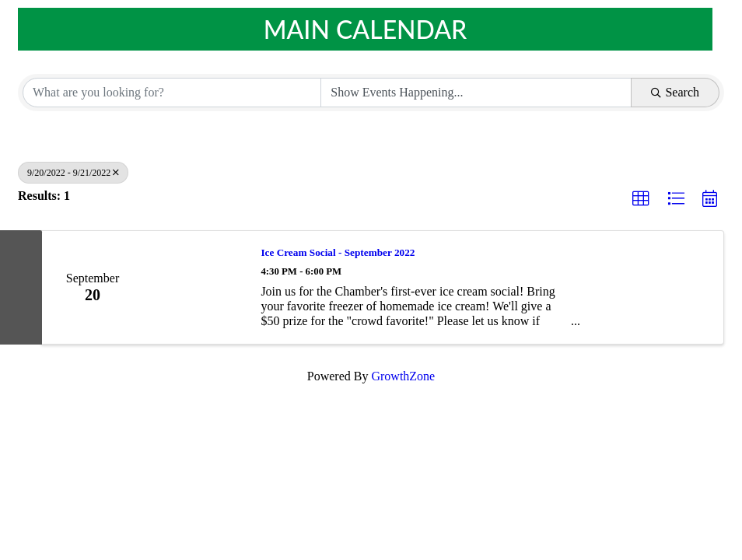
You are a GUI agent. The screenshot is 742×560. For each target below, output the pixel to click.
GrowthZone (403, 376)
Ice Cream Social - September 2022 (338, 252)
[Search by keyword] (172, 93)
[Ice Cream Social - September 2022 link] (194, 288)
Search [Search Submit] (675, 92)
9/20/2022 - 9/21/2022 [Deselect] (73, 173)
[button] (641, 199)
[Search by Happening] (476, 93)
